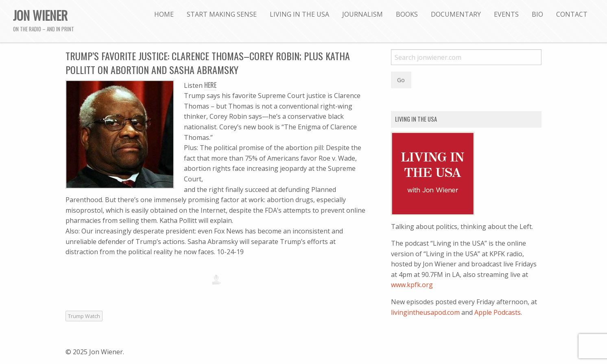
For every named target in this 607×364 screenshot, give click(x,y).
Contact (572, 14)
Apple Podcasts (498, 312)
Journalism (362, 14)
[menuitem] (164, 14)
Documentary (456, 14)
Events (506, 14)
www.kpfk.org (412, 285)
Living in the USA (299, 14)
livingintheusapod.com (425, 312)
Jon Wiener (40, 15)
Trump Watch (84, 316)
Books (407, 14)
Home (164, 14)
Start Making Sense (222, 14)
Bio (537, 14)
